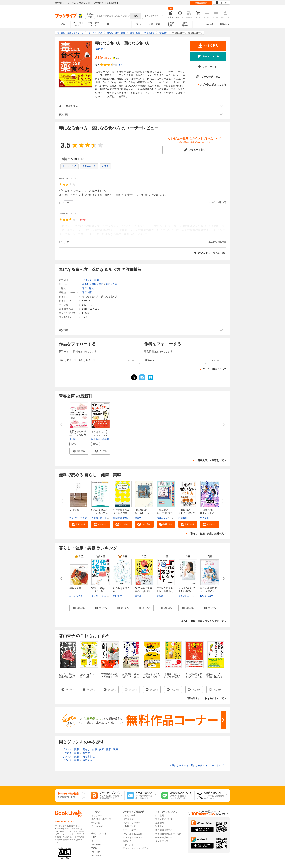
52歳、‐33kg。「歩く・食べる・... (99, 591)
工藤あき (195, 596)
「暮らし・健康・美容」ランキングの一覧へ (202, 621)
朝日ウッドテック (78, 518)
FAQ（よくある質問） (134, 834)
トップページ (98, 815)
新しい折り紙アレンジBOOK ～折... (210, 591)
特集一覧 (96, 823)
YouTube (96, 852)
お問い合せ (128, 841)
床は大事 (74, 510)
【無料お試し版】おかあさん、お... (207, 513)
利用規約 (160, 826)
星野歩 (138, 596)
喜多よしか (184, 596)
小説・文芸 (154, 24)
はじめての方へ (209, 24)
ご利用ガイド (224, 24)
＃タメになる (69, 166)
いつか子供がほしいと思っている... (100, 513)
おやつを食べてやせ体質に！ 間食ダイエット (88, 677)
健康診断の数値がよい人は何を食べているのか (130, 677)
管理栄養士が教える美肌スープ (109, 676)
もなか (172, 518)
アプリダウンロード (133, 823)
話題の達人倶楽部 (100, 439)
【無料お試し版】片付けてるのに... (165, 513)
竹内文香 (205, 518)
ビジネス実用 (170, 24)
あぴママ (117, 596)
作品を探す (128, 819)
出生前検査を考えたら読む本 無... (121, 513)
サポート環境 (129, 830)
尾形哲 (160, 596)
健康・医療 (111, 284)
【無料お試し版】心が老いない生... (187, 513)
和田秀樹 (183, 518)
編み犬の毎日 (77, 588)
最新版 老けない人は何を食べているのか (173, 677)
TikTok (95, 848)
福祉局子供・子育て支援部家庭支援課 (110, 518)
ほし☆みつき (76, 596)
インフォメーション (133, 837)
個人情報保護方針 (164, 830)
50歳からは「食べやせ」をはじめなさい (152, 677)
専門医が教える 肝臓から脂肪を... (166, 590)
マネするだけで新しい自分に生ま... (187, 591)
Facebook (96, 856)
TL (124, 24)
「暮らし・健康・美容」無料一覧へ (207, 534)
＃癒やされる (89, 166)
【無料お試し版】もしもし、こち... (143, 513)
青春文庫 (87, 292)
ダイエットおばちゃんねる (104, 596)
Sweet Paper (207, 596)
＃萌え (105, 166)
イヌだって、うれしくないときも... (100, 434)
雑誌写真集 (185, 24)
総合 (63, 24)
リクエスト (128, 845)
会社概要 (160, 815)
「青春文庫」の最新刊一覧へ (211, 460)
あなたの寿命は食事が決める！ (67, 676)
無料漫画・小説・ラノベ (103, 819)
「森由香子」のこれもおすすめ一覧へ (206, 698)
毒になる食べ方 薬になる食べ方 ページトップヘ (198, 765)
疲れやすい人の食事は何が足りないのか (215, 677)
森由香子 (101, 49)
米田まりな (162, 518)
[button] (79, 451)
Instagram (96, 845)
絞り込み (90, 16)
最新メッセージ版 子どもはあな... (78, 434)
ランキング (97, 826)
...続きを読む (142, 234)
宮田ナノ (139, 518)
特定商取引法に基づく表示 (168, 834)
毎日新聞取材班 (121, 518)
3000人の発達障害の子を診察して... (143, 591)
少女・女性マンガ (93, 24)
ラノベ (139, 24)
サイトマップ (162, 841)
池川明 (73, 439)
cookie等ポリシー (164, 837)
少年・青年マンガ (78, 24)
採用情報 (160, 823)
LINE (94, 837)
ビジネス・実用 (90, 280)
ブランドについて (164, 819)
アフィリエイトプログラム (136, 848)
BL (109, 24)
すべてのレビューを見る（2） (210, 253)
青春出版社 (88, 288)
